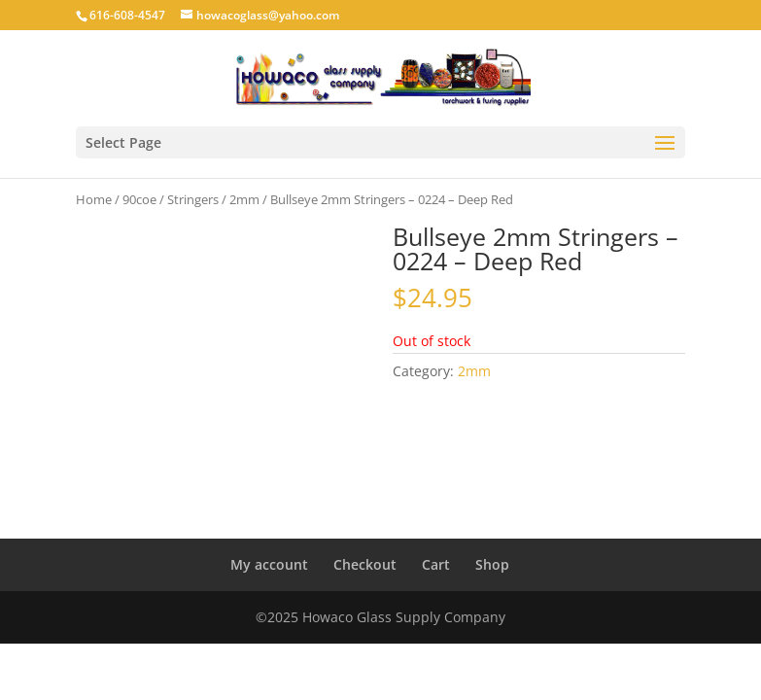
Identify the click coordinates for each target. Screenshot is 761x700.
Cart (436, 564)
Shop (492, 564)
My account (269, 564)
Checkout (365, 564)
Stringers (193, 199)
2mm (244, 199)
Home (94, 199)
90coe (139, 199)
